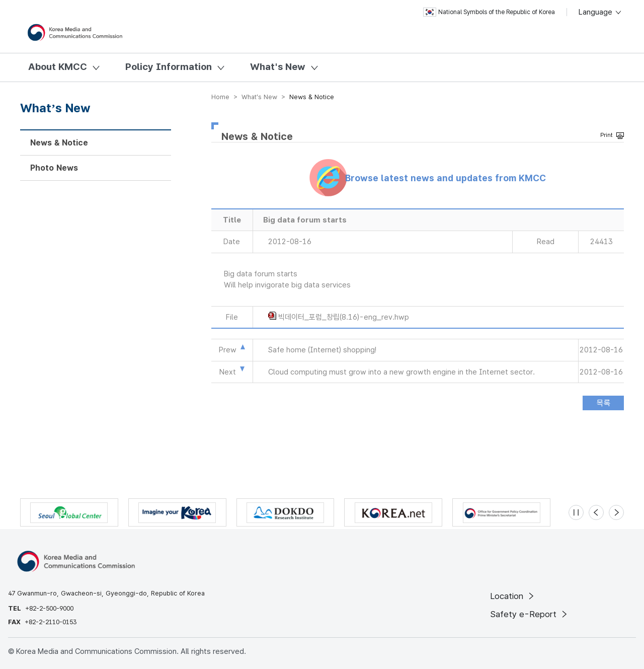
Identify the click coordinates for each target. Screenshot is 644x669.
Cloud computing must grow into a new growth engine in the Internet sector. (401, 372)
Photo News (54, 168)
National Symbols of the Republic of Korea (489, 12)
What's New (278, 67)
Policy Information (169, 67)
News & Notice (59, 143)
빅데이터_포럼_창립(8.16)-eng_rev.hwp (344, 317)
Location (513, 596)
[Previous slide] (596, 512)
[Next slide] (616, 512)
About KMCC (58, 67)
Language (600, 12)
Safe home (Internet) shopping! (322, 350)
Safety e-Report (530, 614)
